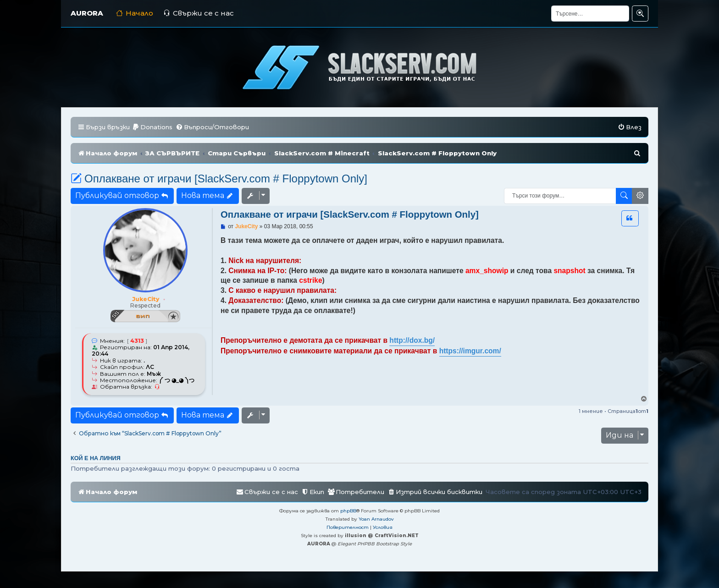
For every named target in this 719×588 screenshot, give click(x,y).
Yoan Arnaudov (376, 519)
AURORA (87, 13)
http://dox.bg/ (412, 340)
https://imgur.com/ (470, 351)
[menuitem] (152, 127)
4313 (137, 341)
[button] (630, 218)
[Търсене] (590, 14)
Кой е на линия (96, 458)
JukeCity (146, 299)
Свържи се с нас (199, 13)
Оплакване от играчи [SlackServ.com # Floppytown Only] (219, 179)
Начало (135, 13)
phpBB (348, 511)
